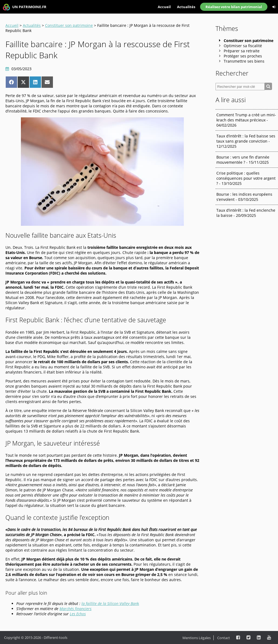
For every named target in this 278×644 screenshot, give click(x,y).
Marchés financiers (75, 609)
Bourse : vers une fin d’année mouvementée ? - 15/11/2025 (243, 160)
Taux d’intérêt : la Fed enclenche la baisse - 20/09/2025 (246, 213)
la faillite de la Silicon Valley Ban (109, 603)
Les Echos (78, 614)
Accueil (164, 7)
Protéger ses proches (243, 56)
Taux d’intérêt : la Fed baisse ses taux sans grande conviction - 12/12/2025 (246, 141)
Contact (224, 638)
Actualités (186, 7)
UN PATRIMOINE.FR (25, 7)
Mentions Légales (197, 638)
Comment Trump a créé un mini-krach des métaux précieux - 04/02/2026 (246, 120)
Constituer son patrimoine (69, 25)
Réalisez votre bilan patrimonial (234, 7)
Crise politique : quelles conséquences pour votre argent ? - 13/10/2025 (246, 178)
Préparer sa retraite (242, 51)
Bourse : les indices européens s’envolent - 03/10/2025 (244, 197)
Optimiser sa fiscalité (243, 46)
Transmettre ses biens (244, 61)
